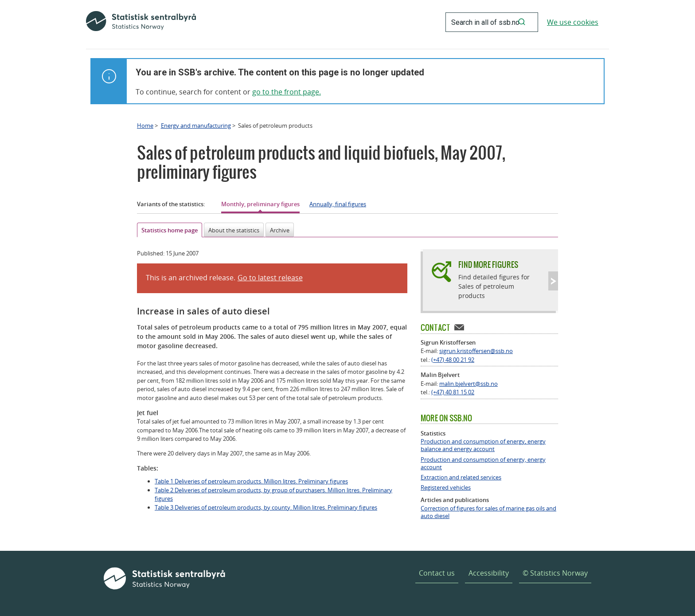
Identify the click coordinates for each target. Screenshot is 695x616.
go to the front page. (287, 92)
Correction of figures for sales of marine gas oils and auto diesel (488, 512)
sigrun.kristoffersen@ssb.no (476, 351)
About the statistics (234, 230)
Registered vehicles (446, 488)
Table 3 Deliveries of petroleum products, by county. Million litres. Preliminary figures (266, 507)
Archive (280, 230)
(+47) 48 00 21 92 (453, 360)
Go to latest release (270, 278)
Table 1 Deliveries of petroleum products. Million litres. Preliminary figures (251, 481)
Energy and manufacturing (196, 126)
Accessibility (489, 573)
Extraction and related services (461, 477)
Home (145, 126)
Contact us (437, 573)
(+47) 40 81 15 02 (453, 392)
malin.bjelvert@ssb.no (469, 384)
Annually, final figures (338, 204)
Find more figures (488, 265)
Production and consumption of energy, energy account (483, 463)
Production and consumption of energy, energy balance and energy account (483, 445)
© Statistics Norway (555, 573)
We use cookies (573, 22)
